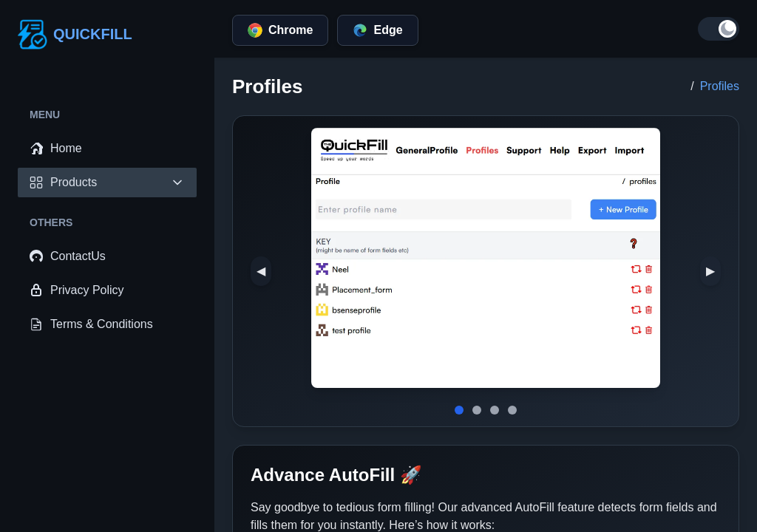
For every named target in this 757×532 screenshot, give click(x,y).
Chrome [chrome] (280, 30)
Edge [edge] (377, 30)
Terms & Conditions (91, 324)
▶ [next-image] (710, 271)
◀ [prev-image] (261, 271)
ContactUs (68, 256)
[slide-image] (459, 410)
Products (107, 183)
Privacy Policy (77, 290)
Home (56, 149)
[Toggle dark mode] (719, 29)
